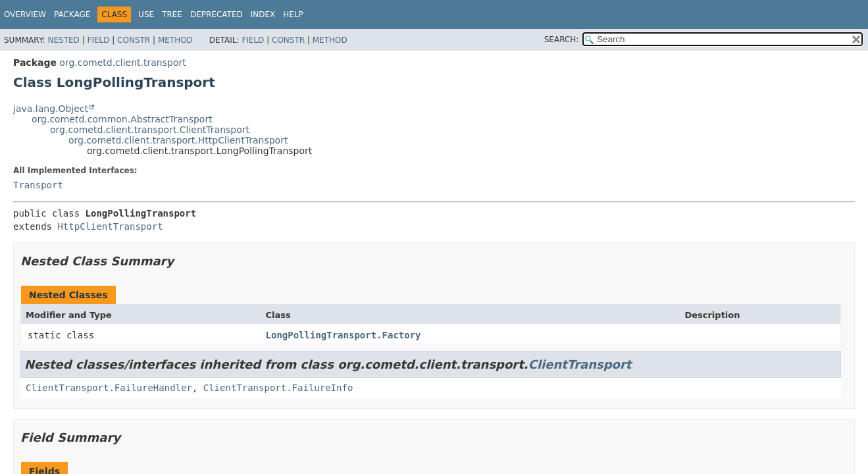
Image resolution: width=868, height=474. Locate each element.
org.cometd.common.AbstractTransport (122, 119)
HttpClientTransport (110, 226)
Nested (63, 40)
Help (293, 14)
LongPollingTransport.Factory (344, 335)
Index (263, 14)
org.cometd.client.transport (122, 63)
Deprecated (217, 14)
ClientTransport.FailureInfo (278, 388)
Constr (134, 40)
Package (72, 14)
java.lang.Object (51, 109)
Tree (172, 14)
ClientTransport (580, 364)
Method (175, 40)
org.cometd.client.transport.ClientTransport (150, 130)
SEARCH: (562, 39)
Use (146, 14)
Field (98, 40)
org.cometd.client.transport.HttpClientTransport (178, 140)
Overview (25, 14)
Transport (38, 185)
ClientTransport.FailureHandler (109, 388)
